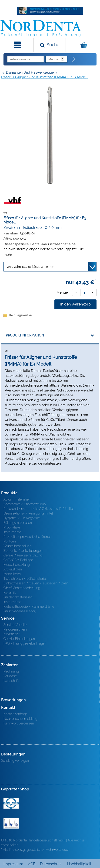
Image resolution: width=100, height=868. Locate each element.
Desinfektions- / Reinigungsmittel (28, 513)
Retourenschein (15, 629)
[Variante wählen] (50, 267)
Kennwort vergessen (19, 723)
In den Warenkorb (75, 304)
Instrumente (12, 532)
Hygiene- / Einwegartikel (22, 518)
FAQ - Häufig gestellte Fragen (25, 643)
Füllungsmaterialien (18, 523)
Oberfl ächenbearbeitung (22, 588)
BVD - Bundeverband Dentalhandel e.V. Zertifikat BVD (11, 823)
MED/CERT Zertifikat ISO (11, 803)
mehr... (9, 255)
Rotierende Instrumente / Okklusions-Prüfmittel (38, 509)
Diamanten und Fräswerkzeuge (30, 72)
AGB (32, 864)
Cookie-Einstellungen (19, 639)
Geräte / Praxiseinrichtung (23, 555)
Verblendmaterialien (18, 597)
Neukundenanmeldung (20, 719)
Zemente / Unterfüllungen (23, 551)
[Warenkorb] (82, 45)
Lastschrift (11, 681)
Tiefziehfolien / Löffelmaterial (25, 579)
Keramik (10, 593)
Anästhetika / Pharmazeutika (25, 504)
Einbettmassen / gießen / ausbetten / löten (36, 583)
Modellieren (12, 574)
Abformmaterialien (17, 499)
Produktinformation (25, 335)
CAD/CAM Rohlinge (18, 560)
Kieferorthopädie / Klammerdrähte (29, 607)
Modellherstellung (17, 565)
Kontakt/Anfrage (15, 714)
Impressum (13, 864)
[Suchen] (50, 45)
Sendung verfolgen (15, 761)
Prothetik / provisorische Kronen (28, 537)
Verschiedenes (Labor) (20, 611)
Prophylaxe (12, 527)
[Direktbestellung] (74, 59)
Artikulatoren (13, 569)
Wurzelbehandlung (17, 546)
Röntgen (10, 541)
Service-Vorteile (15, 625)
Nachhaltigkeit (79, 864)
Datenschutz (51, 864)
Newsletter (12, 634)
